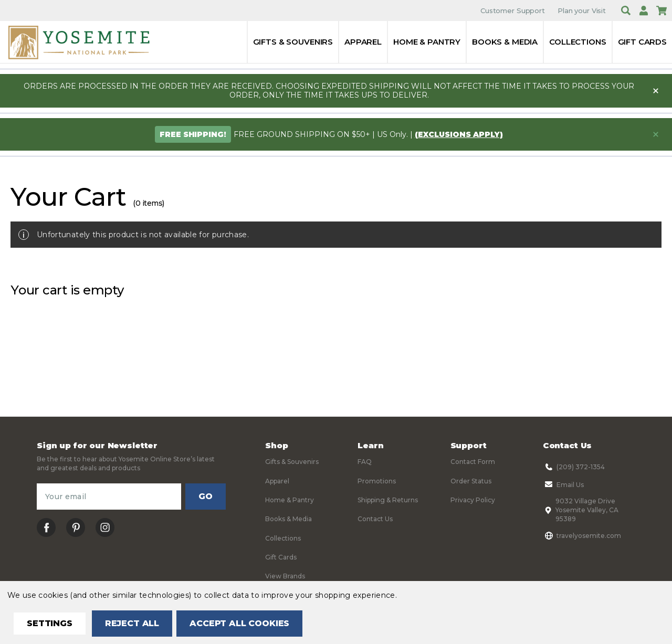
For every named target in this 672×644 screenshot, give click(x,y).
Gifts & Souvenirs (293, 42)
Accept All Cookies (239, 623)
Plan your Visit (582, 10)
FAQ (365, 462)
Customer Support (513, 10)
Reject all (132, 623)
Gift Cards (643, 42)
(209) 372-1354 (574, 467)
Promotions (377, 481)
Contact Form (473, 462)
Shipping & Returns (388, 500)
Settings (50, 623)
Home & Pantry (427, 42)
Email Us (563, 484)
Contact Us (375, 519)
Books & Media (505, 42)
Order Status (471, 481)
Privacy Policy (473, 500)
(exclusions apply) (459, 134)
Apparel (363, 42)
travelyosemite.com (582, 535)
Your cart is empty (67, 290)
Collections (577, 42)
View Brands (285, 576)
